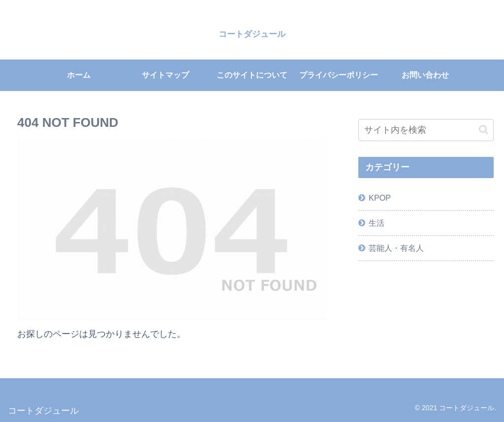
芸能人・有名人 (396, 248)
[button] (484, 130)
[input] (426, 130)
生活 (377, 223)
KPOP (380, 198)
